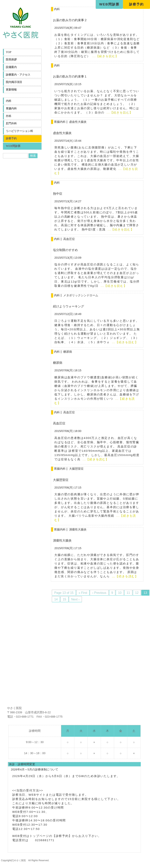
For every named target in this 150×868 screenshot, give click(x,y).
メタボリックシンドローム (81, 295)
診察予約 (136, 4)
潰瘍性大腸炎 (78, 530)
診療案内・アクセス (18, 75)
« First (83, 593)
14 (56, 599)
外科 (9, 116)
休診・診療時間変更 (22, 764)
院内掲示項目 (14, 82)
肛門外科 (11, 123)
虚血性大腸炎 (78, 122)
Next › (75, 599)
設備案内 (11, 67)
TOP (9, 52)
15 (64, 599)
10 (120, 593)
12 (137, 593)
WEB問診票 (109, 4)
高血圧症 (69, 239)
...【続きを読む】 (105, 56)
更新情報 (11, 90)
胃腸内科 (11, 109)
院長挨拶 (11, 60)
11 (128, 593)
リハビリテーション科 (19, 131)
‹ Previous (99, 593)
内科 (9, 101)
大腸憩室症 (76, 469)
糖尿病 (68, 352)
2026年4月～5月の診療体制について (35, 769)
